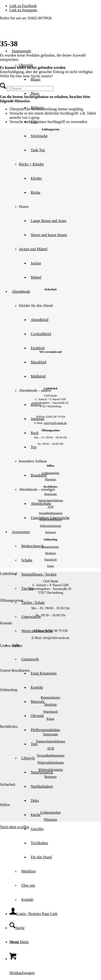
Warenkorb (50, 560)
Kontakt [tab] (6, 623)
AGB (50, 507)
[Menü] (19, 942)
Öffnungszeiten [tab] (12, 600)
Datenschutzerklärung (50, 500)
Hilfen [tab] (5, 805)
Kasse (51, 566)
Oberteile (26, 65)
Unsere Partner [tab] (11, 646)
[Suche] (17, 928)
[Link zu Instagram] (23, 10)
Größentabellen (50, 473)
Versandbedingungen (51, 513)
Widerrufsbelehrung (50, 519)
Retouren (50, 532)
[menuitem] (60, 221)
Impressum (50, 494)
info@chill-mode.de (55, 423)
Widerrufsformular (50, 526)
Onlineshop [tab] (9, 690)
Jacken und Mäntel (33, 249)
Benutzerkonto (51, 547)
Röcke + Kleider (31, 164)
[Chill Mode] (35, 33)
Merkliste (50, 553)
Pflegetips (50, 479)
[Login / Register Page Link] (33, 914)
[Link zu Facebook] (23, 6)
